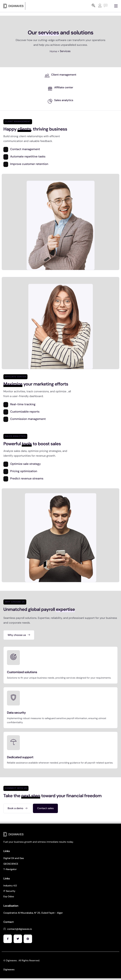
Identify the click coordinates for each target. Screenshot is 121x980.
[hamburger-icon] (116, 6)
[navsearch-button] (94, 6)
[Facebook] (8, 939)
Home (53, 51)
